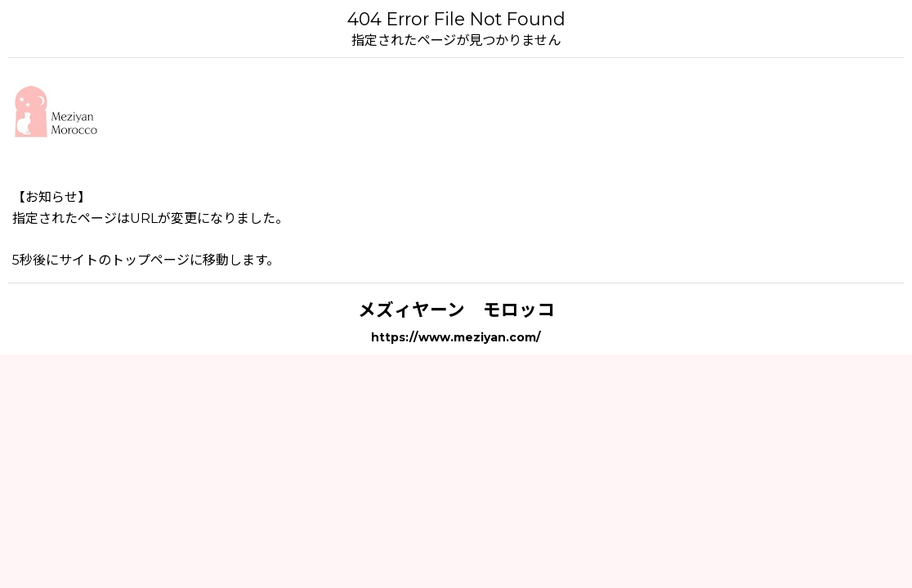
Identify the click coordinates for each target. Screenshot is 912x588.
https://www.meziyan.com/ (456, 337)
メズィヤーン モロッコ (456, 310)
